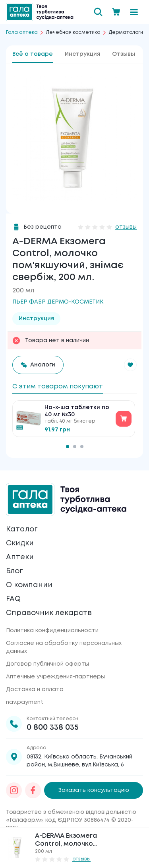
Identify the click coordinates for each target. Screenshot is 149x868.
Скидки (20, 543)
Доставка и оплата (35, 690)
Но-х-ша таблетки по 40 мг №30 (77, 411)
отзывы (126, 227)
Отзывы (124, 54)
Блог (14, 571)
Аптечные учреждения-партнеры (55, 677)
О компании (29, 585)
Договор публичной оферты (47, 664)
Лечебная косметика (73, 32)
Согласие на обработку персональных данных (64, 647)
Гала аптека (22, 32)
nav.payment (25, 702)
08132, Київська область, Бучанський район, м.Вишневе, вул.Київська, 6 (79, 761)
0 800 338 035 (53, 728)
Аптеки (20, 557)
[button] (130, 365)
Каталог (22, 529)
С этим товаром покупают (58, 387)
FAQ (13, 599)
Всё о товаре (33, 54)
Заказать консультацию (94, 790)
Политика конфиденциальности (52, 631)
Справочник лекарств (49, 613)
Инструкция (82, 54)
